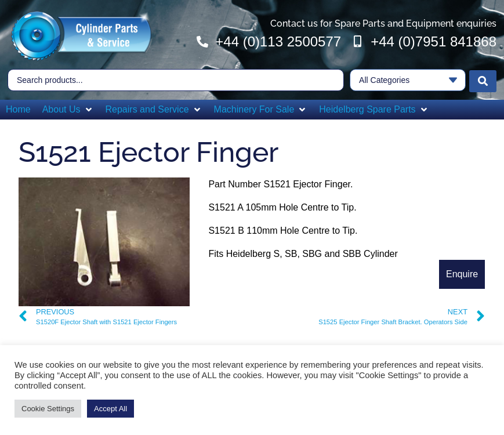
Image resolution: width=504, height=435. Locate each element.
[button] (68, 107)
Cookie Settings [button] (48, 409)
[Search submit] (483, 79)
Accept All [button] (110, 409)
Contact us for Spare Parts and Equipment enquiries (383, 23)
